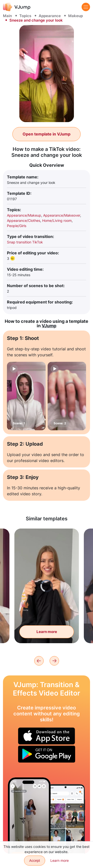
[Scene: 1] (26, 396)
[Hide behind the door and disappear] (29, 816)
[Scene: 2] (67, 396)
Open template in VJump (46, 134)
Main (7, 16)
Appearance (50, 16)
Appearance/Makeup (24, 215)
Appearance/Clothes (24, 220)
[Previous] (39, 661)
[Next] (54, 661)
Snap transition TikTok (25, 242)
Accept (35, 861)
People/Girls (17, 226)
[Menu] (86, 7)
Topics (25, 16)
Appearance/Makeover (62, 215)
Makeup (76, 16)
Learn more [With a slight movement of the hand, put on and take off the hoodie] (47, 632)
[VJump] (17, 7)
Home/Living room (57, 220)
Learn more (60, 860)
